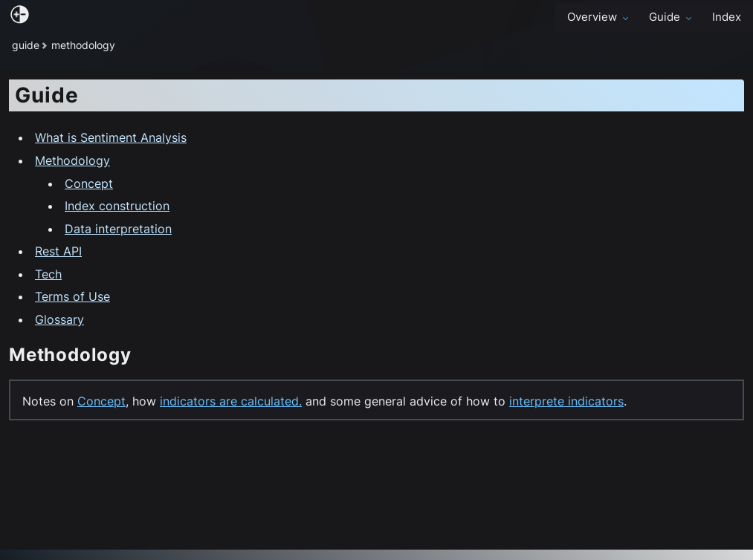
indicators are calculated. (231, 401)
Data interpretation (118, 229)
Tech (48, 274)
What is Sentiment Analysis (111, 137)
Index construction (117, 206)
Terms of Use (72, 296)
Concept (89, 183)
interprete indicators (566, 401)
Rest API (58, 251)
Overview (599, 17)
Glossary (59, 319)
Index (727, 17)
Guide (672, 17)
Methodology (72, 160)
